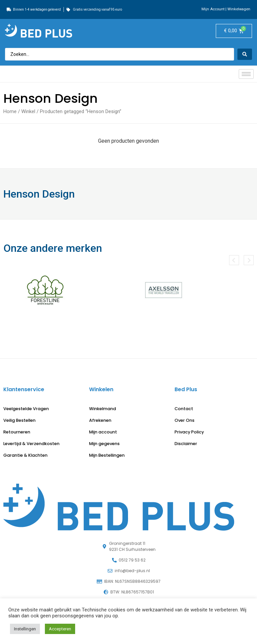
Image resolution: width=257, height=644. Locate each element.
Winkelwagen (239, 9)
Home (10, 111)
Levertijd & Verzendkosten (31, 444)
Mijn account (103, 432)
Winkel (28, 111)
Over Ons (185, 420)
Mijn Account (213, 9)
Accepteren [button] (60, 629)
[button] (234, 260)
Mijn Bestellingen (107, 455)
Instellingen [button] (25, 629)
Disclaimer (186, 444)
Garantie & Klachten (25, 455)
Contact (184, 409)
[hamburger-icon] (246, 74)
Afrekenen (100, 420)
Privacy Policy (189, 432)
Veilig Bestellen (19, 420)
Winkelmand (103, 409)
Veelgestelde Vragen (26, 409)
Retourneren (17, 432)
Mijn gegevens (104, 444)
